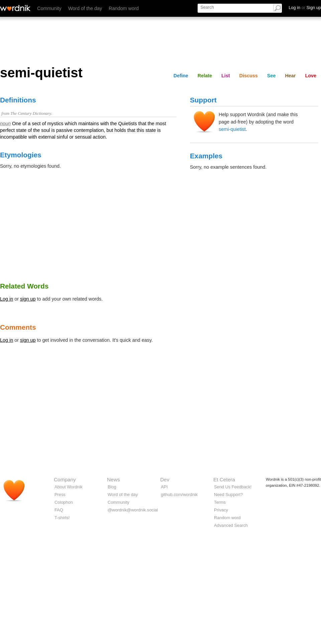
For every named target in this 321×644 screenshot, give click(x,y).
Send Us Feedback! (233, 487)
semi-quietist (232, 129)
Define (181, 76)
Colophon (64, 502)
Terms (220, 502)
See (272, 76)
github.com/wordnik (179, 495)
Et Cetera (224, 479)
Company (65, 479)
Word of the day (85, 8)
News (113, 479)
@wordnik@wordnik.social (133, 510)
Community (49, 8)
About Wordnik (69, 487)
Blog (112, 487)
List (226, 76)
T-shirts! (62, 518)
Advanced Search (231, 525)
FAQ (59, 510)
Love (311, 76)
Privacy (221, 510)
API (164, 487)
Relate (205, 76)
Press (60, 495)
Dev (165, 479)
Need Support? (228, 495)
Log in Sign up (305, 8)
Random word (124, 8)
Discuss (249, 76)
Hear (290, 76)
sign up (28, 299)
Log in (7, 299)
